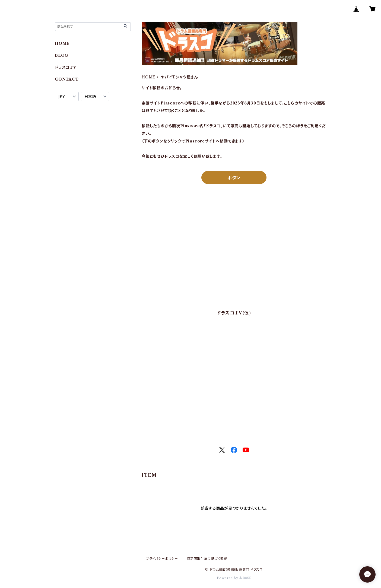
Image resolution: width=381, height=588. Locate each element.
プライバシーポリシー (162, 559)
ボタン (234, 178)
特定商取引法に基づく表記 (207, 559)
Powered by (234, 578)
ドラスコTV (66, 67)
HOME (149, 77)
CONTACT (67, 79)
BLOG (62, 55)
